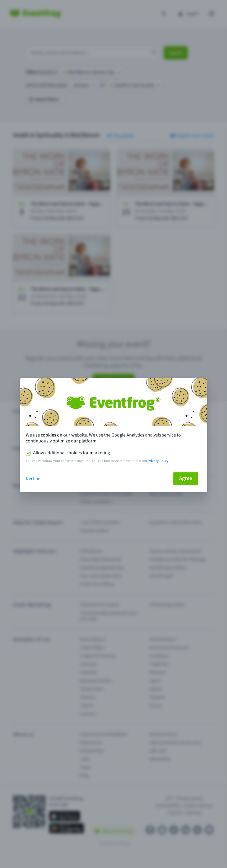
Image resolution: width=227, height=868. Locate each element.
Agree (186, 478)
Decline (33, 479)
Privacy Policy (158, 461)
